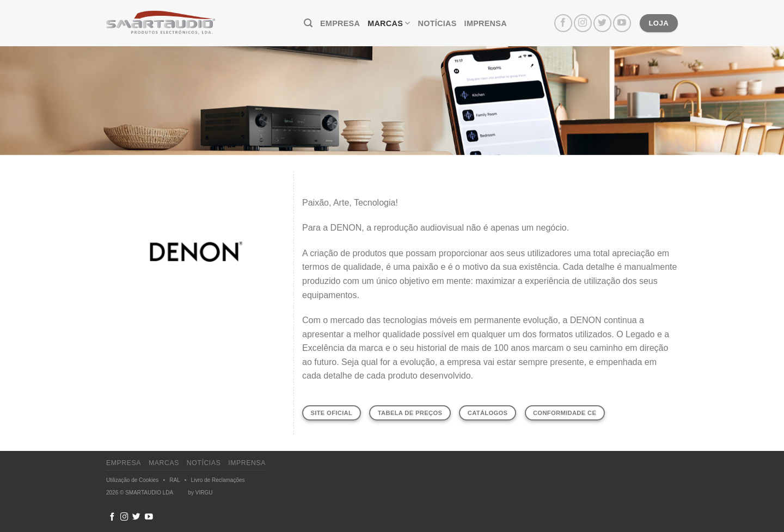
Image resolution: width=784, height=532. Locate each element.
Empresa (340, 23)
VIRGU (204, 493)
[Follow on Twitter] (602, 23)
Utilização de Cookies (132, 480)
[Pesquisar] (308, 23)
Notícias (437, 23)
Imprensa (486, 23)
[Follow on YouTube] (622, 23)
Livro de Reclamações (218, 480)
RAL (174, 480)
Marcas (389, 23)
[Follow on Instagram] (583, 23)
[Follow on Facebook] (563, 23)
